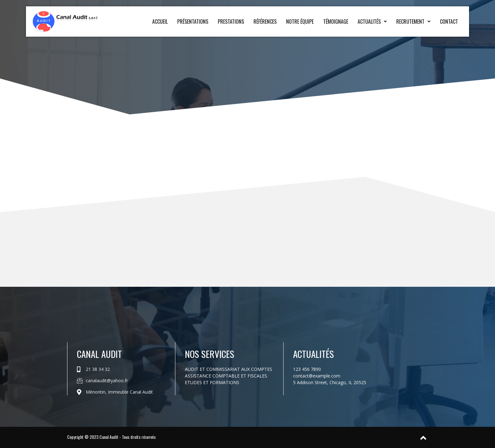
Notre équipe (300, 21)
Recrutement (413, 21)
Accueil (160, 21)
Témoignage (336, 21)
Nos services (210, 354)
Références (265, 21)
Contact (449, 21)
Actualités (372, 21)
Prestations (231, 21)
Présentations (193, 21)
